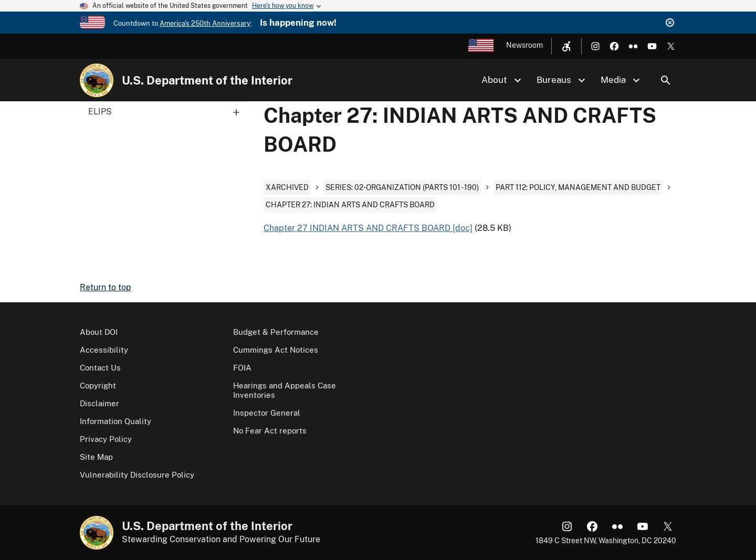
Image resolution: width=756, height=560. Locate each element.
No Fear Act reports (270, 431)
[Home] (97, 80)
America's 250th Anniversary (205, 23)
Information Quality (115, 421)
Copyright (98, 385)
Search (666, 80)
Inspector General (267, 413)
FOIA (242, 368)
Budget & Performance (276, 332)
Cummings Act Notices (276, 350)
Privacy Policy (106, 439)
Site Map (96, 457)
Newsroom (524, 45)
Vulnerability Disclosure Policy (137, 475)
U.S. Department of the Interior (207, 80)
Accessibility (104, 350)
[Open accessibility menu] (566, 46)
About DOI (99, 332)
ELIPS (167, 112)
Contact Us (100, 368)
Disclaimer (99, 403)
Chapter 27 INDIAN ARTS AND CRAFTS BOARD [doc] (368, 228)
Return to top (106, 287)
